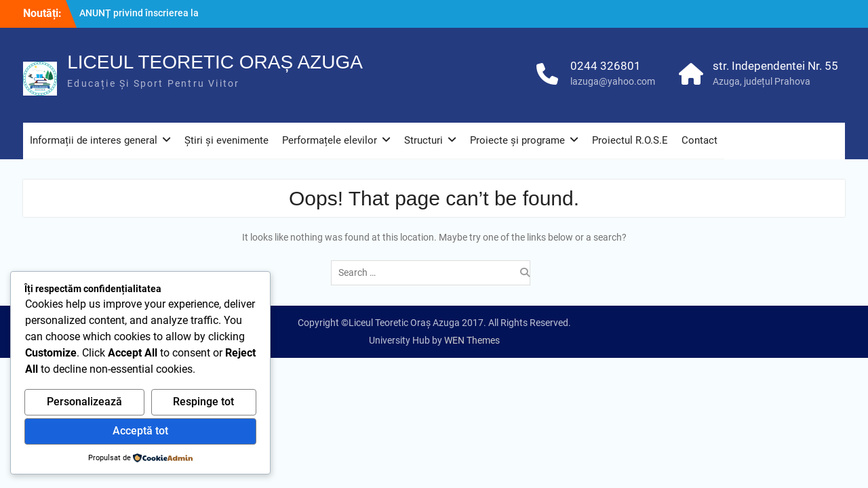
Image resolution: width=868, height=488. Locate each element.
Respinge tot (203, 402)
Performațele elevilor (330, 140)
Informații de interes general (94, 140)
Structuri (423, 140)
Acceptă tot (140, 431)
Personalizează (84, 402)
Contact (699, 140)
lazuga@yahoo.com (613, 81)
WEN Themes (472, 340)
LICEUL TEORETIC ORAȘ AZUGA (215, 62)
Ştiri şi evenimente (226, 140)
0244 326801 (606, 66)
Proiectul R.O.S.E (630, 140)
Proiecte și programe (517, 140)
